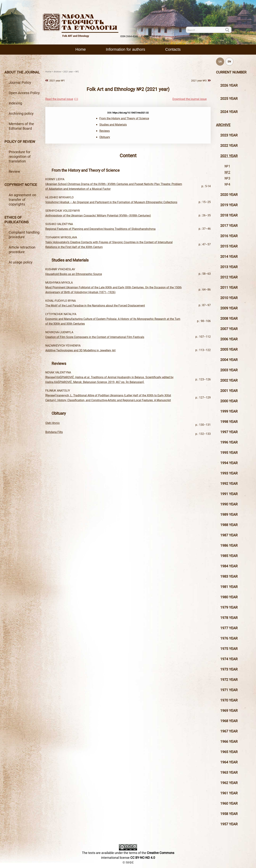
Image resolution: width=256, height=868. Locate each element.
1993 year (229, 473)
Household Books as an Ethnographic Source (74, 274)
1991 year (229, 494)
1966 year (229, 742)
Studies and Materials (113, 125)
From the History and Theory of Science (124, 118)
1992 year (229, 484)
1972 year (229, 680)
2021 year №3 (199, 81)
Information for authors (125, 49)
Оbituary (105, 137)
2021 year (229, 156)
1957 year (229, 824)
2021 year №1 (57, 81)
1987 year (229, 535)
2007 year (229, 329)
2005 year (229, 349)
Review (14, 172)
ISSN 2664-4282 (129, 36)
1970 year (229, 700)
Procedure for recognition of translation (20, 157)
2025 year (229, 99)
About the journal (22, 72)
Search (229, 30)
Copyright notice (21, 185)
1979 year (229, 607)
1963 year (229, 772)
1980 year (229, 597)
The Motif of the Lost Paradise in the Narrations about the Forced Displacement (95, 306)
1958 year (229, 814)
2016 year (229, 236)
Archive (223, 125)
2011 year (229, 287)
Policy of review (20, 142)
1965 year (229, 752)
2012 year (229, 277)
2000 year (229, 401)
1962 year (229, 783)
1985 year (229, 556)
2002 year (229, 380)
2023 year (229, 135)
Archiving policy (21, 114)
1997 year (229, 432)
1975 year (229, 649)
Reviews (105, 131)
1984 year (229, 566)
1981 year (229, 587)
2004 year (229, 360)
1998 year (229, 422)
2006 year (229, 339)
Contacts (173, 49)
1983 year (229, 576)
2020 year (229, 195)
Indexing (15, 103)
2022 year (229, 146)
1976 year (229, 638)
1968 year (229, 721)
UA (220, 62)
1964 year (229, 762)
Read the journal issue (59, 99)
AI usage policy (21, 262)
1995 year (229, 453)
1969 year (229, 711)
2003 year (229, 370)
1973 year (229, 669)
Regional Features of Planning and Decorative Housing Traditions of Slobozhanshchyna (100, 229)
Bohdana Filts (54, 432)
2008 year (229, 318)
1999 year (229, 411)
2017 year (229, 226)
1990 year (229, 504)
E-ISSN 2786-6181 (151, 36)
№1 (227, 166)
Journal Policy (20, 83)
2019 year (229, 205)
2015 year (229, 246)
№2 (227, 172)
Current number (231, 72)
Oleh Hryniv (53, 423)
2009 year (229, 308)
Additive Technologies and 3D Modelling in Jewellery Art (80, 350)
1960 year (229, 803)
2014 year (229, 257)
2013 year (229, 267)
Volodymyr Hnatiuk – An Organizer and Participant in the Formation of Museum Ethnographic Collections (111, 202)
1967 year (229, 731)
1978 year (229, 618)
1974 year (229, 659)
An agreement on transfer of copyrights (22, 200)
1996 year (229, 442)
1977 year (229, 628)
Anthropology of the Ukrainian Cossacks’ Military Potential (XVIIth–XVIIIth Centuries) (98, 216)
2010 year (229, 298)
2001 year (229, 391)
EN (229, 62)
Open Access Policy (24, 93)
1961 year (229, 793)
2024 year (229, 112)
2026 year (229, 85)
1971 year (229, 690)
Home (81, 49)
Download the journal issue (190, 99)
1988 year (229, 525)
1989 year (229, 515)
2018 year (229, 215)
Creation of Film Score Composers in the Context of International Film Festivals (95, 337)
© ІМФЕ (128, 862)
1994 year (229, 463)
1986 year (229, 545)
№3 (227, 178)
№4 (227, 184)
